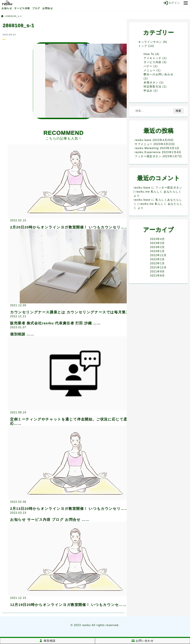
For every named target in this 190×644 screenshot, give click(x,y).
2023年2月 (157, 247)
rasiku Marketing (147, 148)
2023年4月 (157, 239)
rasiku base (143, 140)
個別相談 (47, 641)
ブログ (36, 8)
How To (149, 54)
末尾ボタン (151, 82)
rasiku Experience (148, 152)
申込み (148, 91)
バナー (148, 66)
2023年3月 (157, 243)
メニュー (150, 70)
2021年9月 (157, 271)
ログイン (172, 3)
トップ (143, 46)
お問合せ (48, 8)
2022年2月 (157, 259)
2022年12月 (158, 255)
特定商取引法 (153, 87)
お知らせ (7, 8)
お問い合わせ (143, 641)
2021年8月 (157, 276)
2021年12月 (158, 267)
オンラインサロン (150, 42)
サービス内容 (22, 8)
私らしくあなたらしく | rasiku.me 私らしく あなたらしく (158, 204)
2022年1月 (157, 263)
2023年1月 (157, 251)
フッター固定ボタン (148, 156)
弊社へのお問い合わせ (158, 74)
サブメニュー (144, 144)
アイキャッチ (153, 58)
